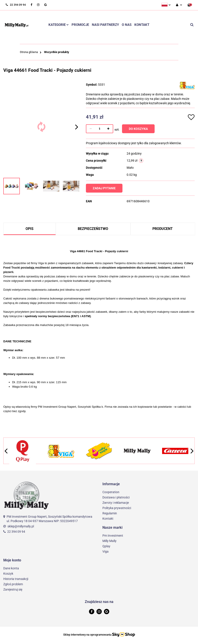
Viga (105, 551)
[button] (190, 5)
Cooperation (111, 492)
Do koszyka (139, 129)
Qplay (106, 546)
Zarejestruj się (13, 589)
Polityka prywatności (117, 508)
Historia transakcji (16, 579)
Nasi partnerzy (105, 25)
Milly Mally (109, 541)
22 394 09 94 (16, 532)
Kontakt (142, 25)
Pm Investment (113, 536)
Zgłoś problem (13, 584)
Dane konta (11, 568)
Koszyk (8, 574)
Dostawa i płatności (116, 497)
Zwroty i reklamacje (116, 503)
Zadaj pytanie (104, 188)
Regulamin (110, 513)
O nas (127, 25)
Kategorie (59, 25)
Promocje (80, 25)
